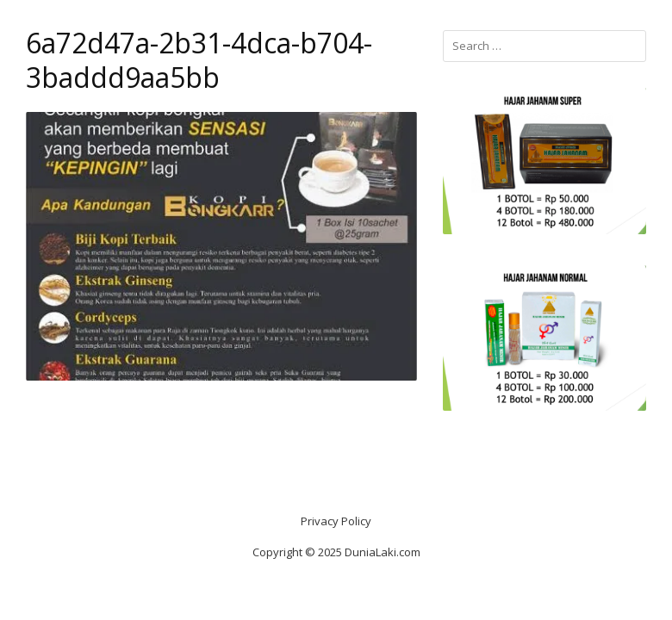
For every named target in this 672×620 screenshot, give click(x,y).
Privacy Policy (336, 521)
